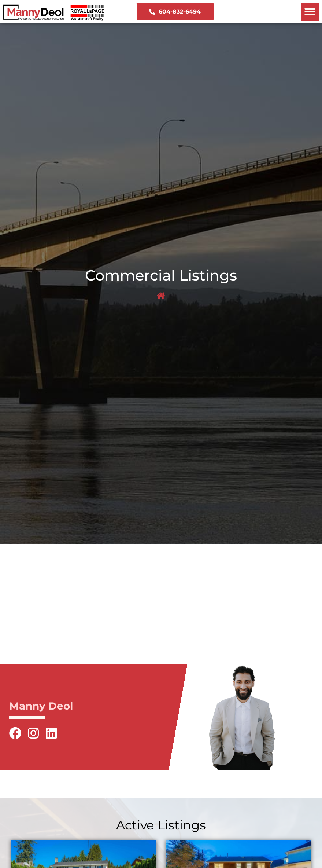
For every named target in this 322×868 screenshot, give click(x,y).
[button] (310, 12)
